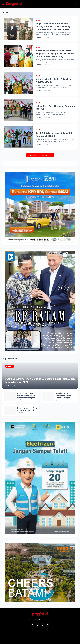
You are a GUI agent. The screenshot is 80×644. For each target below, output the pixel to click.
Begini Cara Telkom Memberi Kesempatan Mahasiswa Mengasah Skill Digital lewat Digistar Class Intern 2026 (27, 396)
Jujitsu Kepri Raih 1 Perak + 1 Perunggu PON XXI (55, 108)
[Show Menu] (3, 4)
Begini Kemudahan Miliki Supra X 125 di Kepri (27, 409)
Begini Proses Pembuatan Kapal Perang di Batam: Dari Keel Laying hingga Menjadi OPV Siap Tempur (53, 27)
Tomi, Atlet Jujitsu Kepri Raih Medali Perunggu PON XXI (54, 135)
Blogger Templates (52, 640)
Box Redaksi (31, 636)
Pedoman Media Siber (46, 636)
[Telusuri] (76, 4)
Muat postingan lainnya (39, 155)
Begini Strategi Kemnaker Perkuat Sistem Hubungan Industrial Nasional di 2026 (64, 396)
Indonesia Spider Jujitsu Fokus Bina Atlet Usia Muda (54, 81)
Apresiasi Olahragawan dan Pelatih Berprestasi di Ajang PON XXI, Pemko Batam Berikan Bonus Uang (55, 54)
